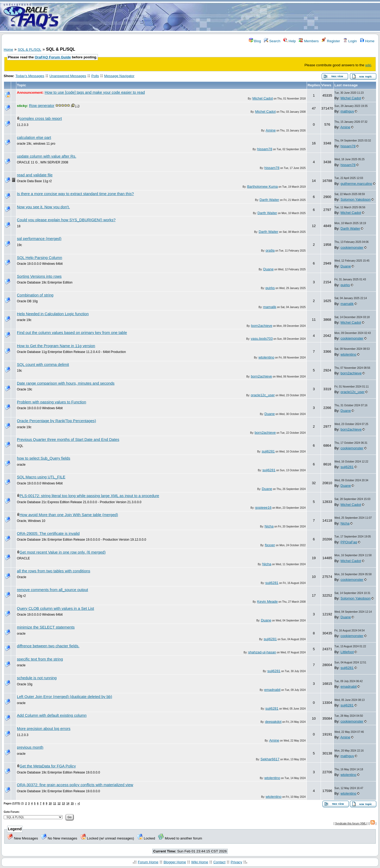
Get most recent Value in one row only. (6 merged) (63, 552)
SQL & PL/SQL (29, 49)
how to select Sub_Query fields (44, 458)
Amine (271, 130)
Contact (219, 862)
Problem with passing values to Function (51, 402)
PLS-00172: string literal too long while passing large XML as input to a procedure (89, 496)
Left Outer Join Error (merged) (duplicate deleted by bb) (65, 697)
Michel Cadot (263, 98)
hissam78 (265, 149)
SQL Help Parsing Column (39, 258)
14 (68, 803)
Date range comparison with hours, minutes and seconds (66, 383)
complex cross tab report (41, 119)
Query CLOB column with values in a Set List (55, 608)
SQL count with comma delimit (43, 365)
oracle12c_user (263, 395)
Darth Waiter (269, 200)
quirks (270, 288)
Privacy (236, 862)
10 (50, 803)
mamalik (270, 307)
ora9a (270, 250)
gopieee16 (263, 508)
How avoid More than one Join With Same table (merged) (69, 515)
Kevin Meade (268, 602)
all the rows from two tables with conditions (54, 571)
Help (290, 41)
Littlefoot (347, 652)
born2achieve (262, 326)
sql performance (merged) (39, 239)
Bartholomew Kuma (262, 187)
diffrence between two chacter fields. (48, 646)
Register (331, 41)
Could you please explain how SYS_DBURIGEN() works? (66, 220)
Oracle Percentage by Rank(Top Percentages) (56, 421)
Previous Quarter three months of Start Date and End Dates (68, 440)
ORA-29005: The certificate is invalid (48, 534)
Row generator (42, 106)
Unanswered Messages (68, 76)
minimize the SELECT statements (46, 627)
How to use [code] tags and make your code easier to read (95, 92)
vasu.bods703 (262, 339)
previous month (30, 747)
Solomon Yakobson (355, 199)
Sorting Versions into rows (39, 276)
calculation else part (34, 138)
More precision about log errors (44, 729)
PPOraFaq (349, 542)
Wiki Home (199, 862)
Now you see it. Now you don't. (43, 207)
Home (367, 41)
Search (272, 41)
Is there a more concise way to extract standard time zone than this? (75, 194)
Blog (255, 41)
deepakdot (273, 722)
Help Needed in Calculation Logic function (53, 314)
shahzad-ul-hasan (262, 652)
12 (59, 803)
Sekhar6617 (270, 759)
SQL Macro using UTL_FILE (41, 477)
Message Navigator (119, 76)
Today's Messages (30, 76)
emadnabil (272, 690)
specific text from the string (40, 659)
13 (63, 803)
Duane (269, 269)
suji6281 (268, 451)
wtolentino (266, 357)
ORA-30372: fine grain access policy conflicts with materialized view (75, 785)
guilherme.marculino (356, 184)
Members (309, 41)
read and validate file (35, 175)
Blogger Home (175, 862)
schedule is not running (37, 678)
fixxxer (270, 545)
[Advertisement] (221, 17)
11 (54, 803)
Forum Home (148, 862)
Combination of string (35, 295)
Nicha (269, 526)
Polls (95, 76)
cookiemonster (352, 247)
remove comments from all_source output (53, 590)
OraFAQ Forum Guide (53, 57)
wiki (368, 65)
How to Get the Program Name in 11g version (56, 346)
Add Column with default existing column (52, 715)
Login (350, 41)
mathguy (347, 111)
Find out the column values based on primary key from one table (72, 333)
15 (72, 803)
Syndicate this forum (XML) (351, 824)
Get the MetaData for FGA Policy (48, 766)
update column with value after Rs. (47, 156)
